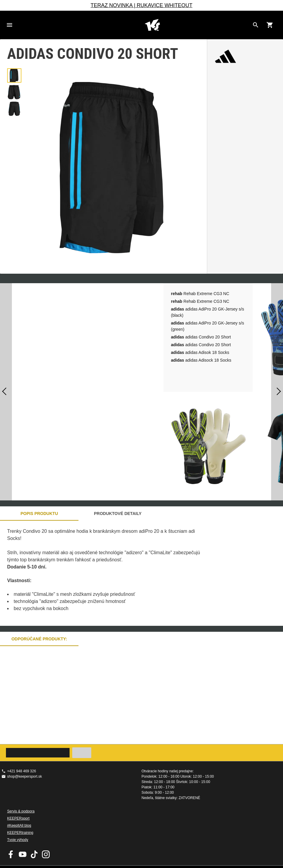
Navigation (10, 25)
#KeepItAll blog (19, 826)
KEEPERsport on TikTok (34, 854)
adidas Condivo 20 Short (201, 337)
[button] (14, 75)
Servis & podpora (21, 811)
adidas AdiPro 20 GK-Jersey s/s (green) (207, 326)
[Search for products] (256, 25)
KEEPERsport (18, 818)
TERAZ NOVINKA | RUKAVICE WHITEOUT (141, 5)
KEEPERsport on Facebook (11, 854)
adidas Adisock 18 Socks (201, 360)
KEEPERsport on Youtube (23, 854)
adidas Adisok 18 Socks (200, 352)
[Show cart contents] (270, 25)
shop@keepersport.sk (25, 776)
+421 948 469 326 (22, 771)
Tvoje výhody (18, 840)
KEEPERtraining (20, 833)
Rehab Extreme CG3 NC (200, 294)
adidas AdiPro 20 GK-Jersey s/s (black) (207, 312)
